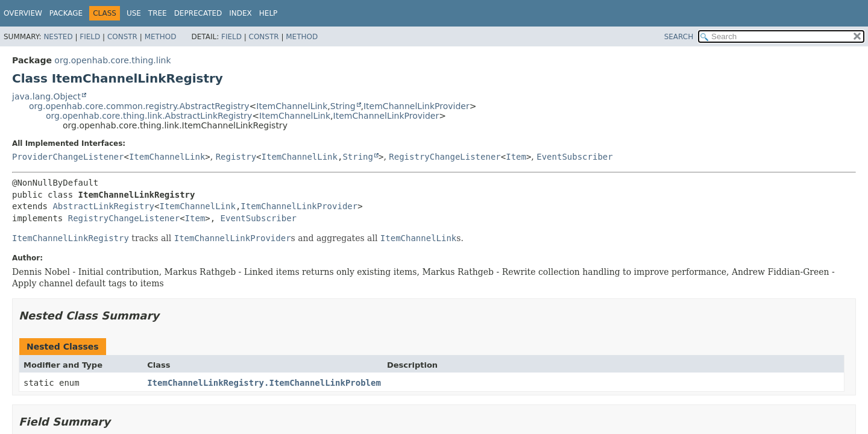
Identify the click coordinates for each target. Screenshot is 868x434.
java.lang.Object (46, 96)
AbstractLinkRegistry (103, 206)
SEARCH (679, 37)
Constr (122, 37)
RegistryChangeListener (445, 157)
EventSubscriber (574, 157)
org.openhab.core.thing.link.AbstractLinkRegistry (149, 116)
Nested (58, 37)
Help (269, 13)
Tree (158, 13)
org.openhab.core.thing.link (112, 60)
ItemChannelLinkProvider (417, 106)
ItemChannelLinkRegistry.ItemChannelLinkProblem (264, 383)
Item (516, 157)
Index (241, 13)
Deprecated (198, 13)
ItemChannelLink (292, 106)
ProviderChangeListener (68, 157)
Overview (23, 13)
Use (134, 13)
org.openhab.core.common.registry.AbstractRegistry (139, 106)
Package (66, 13)
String (343, 106)
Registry (236, 157)
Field (90, 37)
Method (161, 37)
